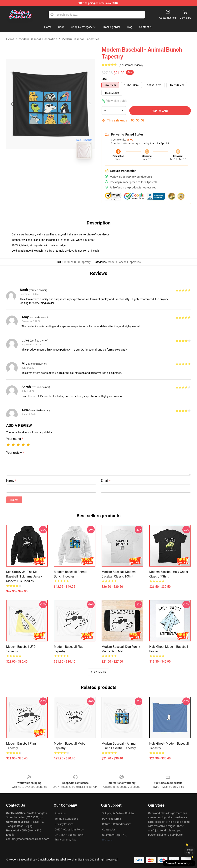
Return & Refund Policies (117, 824)
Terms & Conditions (66, 819)
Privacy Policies (64, 824)
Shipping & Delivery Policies (118, 813)
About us (60, 813)
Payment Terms (111, 819)
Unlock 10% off (190, 851)
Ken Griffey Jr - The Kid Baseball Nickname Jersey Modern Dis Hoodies (24, 576)
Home (10, 39)
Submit (14, 500)
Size (104, 79)
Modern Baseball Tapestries (80, 39)
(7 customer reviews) (131, 65)
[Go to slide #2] (61, 170)
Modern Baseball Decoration (38, 39)
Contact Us (109, 829)
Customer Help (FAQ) (115, 835)
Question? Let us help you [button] (179, 863)
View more (98, 672)
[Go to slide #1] (41, 170)
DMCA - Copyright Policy (69, 829)
